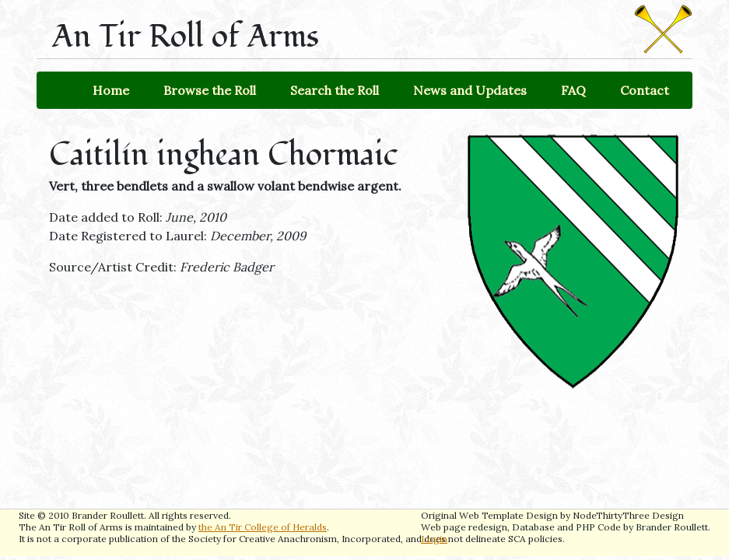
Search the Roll (335, 90)
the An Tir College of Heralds (263, 527)
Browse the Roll (210, 90)
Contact (645, 90)
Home (111, 90)
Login (434, 539)
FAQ (573, 90)
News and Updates (470, 90)
